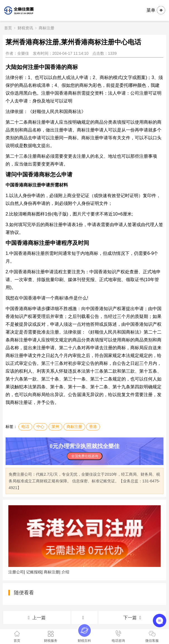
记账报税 (34, 572)
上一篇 (37, 618)
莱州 (55, 427)
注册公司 (16, 572)
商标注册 (46, 28)
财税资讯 (25, 28)
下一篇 (132, 618)
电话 (25, 427)
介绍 (65, 572)
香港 (93, 427)
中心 (40, 427)
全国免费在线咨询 (85, 456)
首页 (8, 28)
